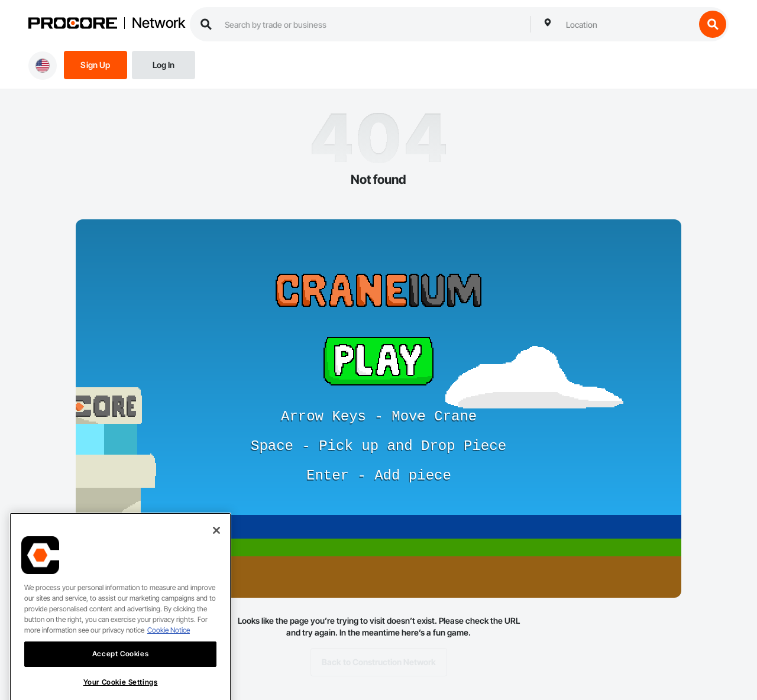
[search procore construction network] (371, 24)
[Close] (216, 547)
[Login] (164, 64)
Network (158, 23)
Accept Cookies (120, 670)
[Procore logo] (73, 25)
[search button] (713, 24)
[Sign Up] (96, 64)
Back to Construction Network (379, 662)
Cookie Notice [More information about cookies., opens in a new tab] (169, 646)
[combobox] (627, 24)
